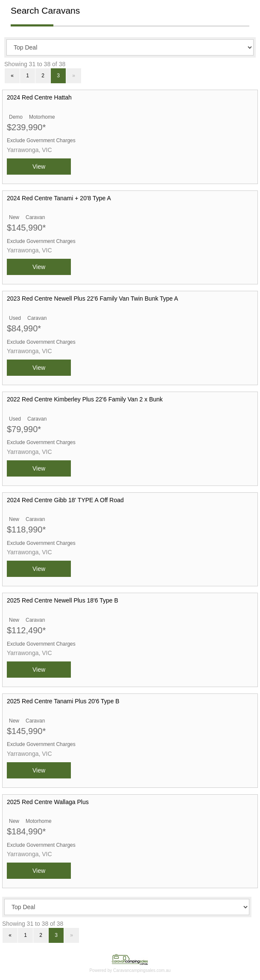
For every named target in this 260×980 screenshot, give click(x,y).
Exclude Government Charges (41, 140)
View (39, 167)
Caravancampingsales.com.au (142, 970)
